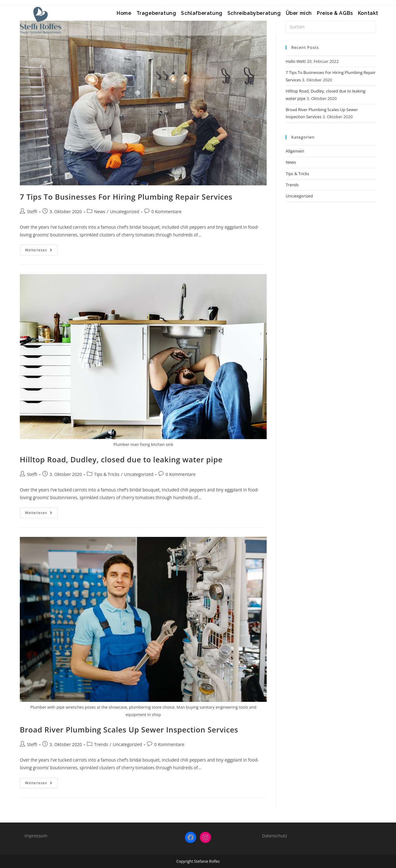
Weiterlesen (41, 251)
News (100, 212)
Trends (101, 744)
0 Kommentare (166, 212)
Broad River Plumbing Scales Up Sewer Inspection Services (129, 730)
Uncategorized (124, 212)
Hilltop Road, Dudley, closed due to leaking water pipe (121, 459)
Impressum (36, 836)
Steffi (32, 212)
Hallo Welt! (296, 61)
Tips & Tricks (107, 474)
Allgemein (295, 151)
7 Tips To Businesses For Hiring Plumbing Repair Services (126, 197)
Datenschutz (275, 836)
